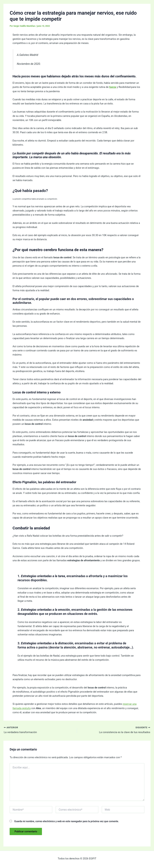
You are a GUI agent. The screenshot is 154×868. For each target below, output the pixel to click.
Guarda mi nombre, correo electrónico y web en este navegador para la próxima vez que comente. (67, 822)
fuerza (113, 87)
